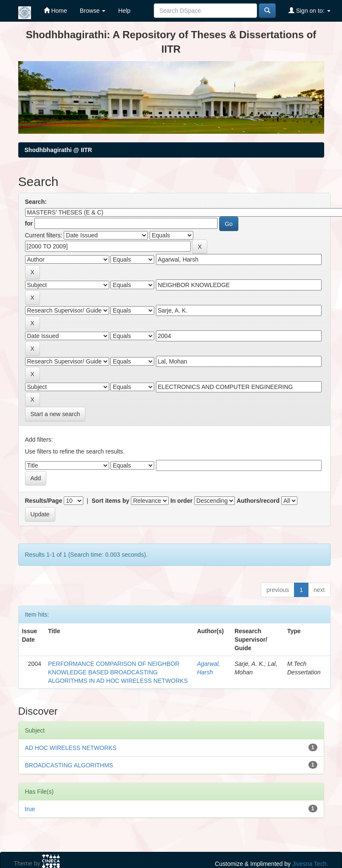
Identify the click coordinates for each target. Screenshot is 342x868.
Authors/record (258, 501)
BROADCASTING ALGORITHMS (69, 765)
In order (181, 501)
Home (55, 10)
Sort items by (111, 501)
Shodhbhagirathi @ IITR (58, 150)
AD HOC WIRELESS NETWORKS (71, 748)
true (30, 809)
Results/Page (44, 501)
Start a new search (55, 414)
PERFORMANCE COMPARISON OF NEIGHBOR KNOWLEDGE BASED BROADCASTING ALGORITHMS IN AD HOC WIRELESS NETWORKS (118, 672)
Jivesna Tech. (310, 864)
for (29, 223)
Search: (36, 202)
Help (124, 11)
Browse (93, 11)
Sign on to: (309, 10)
